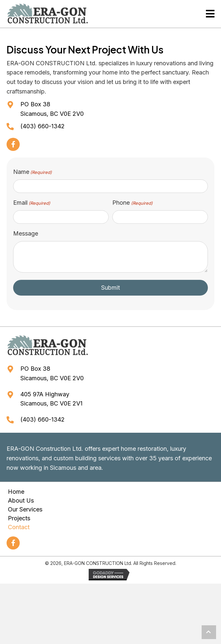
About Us (21, 500)
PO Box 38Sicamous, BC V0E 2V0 (52, 109)
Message (26, 232)
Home (16, 491)
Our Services (25, 509)
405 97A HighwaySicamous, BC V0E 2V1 (51, 398)
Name (33, 172)
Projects (19, 518)
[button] (13, 144)
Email (32, 203)
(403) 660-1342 (43, 126)
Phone (132, 203)
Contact (19, 526)
